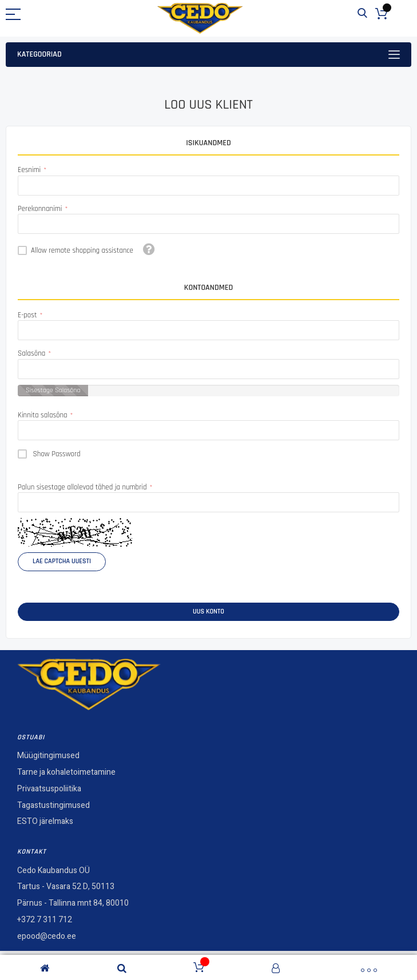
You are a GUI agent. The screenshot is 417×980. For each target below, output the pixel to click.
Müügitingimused (48, 756)
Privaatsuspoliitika (49, 789)
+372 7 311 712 (45, 920)
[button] (149, 249)
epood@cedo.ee (47, 936)
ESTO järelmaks (45, 821)
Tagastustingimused (53, 805)
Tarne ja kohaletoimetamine (66, 772)
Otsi (362, 13)
